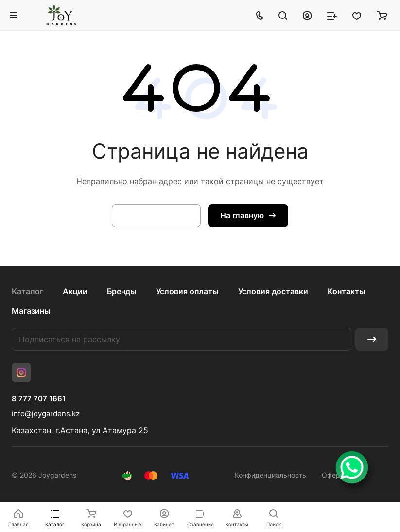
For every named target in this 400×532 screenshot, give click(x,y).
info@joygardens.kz (46, 414)
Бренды (122, 291)
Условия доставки (273, 291)
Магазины (31, 311)
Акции (75, 291)
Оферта (334, 475)
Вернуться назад (156, 215)
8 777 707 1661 (39, 399)
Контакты (347, 291)
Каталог (27, 291)
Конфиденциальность (270, 475)
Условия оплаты (187, 291)
